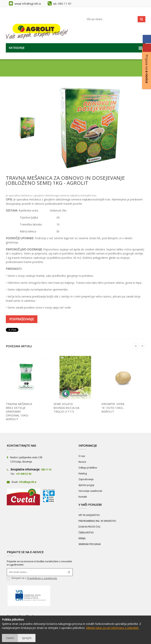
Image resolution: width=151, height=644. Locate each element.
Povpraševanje (22, 319)
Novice (82, 462)
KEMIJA (82, 538)
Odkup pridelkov (88, 468)
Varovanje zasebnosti (90, 491)
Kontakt (83, 497)
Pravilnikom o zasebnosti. (42, 578)
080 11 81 (65, 3)
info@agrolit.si (31, 3)
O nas (82, 456)
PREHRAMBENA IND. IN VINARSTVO (97, 521)
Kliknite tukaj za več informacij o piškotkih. (113, 628)
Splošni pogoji (86, 485)
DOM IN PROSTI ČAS (89, 527)
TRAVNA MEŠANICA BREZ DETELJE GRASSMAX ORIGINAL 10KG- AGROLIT (19, 411)
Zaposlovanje (86, 479)
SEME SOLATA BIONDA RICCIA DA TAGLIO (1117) (66, 408)
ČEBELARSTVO (86, 533)
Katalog (83, 473)
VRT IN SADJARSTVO (89, 515)
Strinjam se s (17, 579)
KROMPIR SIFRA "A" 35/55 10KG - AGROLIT (113, 408)
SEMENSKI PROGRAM (90, 544)
